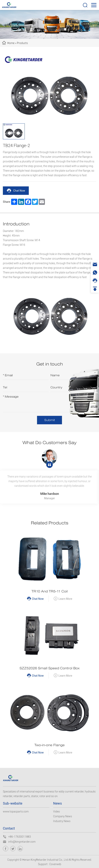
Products (22, 43)
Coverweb (55, 864)
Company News (63, 816)
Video (57, 812)
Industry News (62, 821)
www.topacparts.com (16, 812)
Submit (50, 420)
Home (11, 43)
